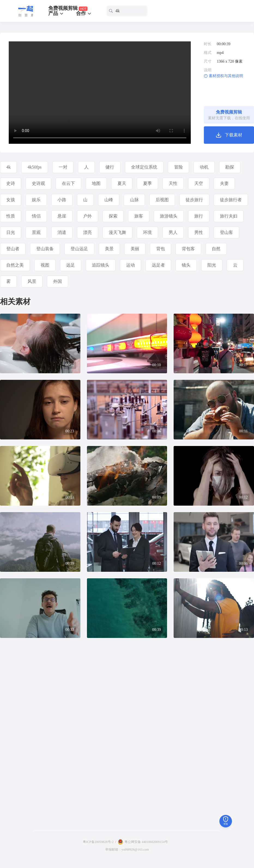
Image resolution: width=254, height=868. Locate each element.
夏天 (122, 183)
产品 (56, 13)
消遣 (62, 232)
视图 (45, 265)
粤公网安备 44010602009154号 (146, 842)
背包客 (188, 249)
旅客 (139, 216)
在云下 (68, 183)
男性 (199, 232)
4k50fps (35, 167)
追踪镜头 (101, 265)
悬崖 (62, 216)
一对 (63, 167)
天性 (173, 183)
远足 (71, 265)
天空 (199, 183)
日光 (11, 232)
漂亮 (87, 232)
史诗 (11, 183)
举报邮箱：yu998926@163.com (127, 849)
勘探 (230, 167)
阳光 (212, 265)
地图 (96, 183)
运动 (131, 265)
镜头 (186, 265)
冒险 (179, 167)
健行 (110, 167)
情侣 (36, 216)
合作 (84, 13)
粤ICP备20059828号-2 (98, 842)
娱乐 (36, 200)
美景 (109, 249)
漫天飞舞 (117, 232)
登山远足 (79, 249)
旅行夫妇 (229, 216)
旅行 (199, 216)
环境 (147, 232)
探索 (113, 216)
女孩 (11, 200)
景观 (36, 232)
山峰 (109, 200)
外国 (58, 281)
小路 (62, 200)
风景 (32, 281)
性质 (11, 216)
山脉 (134, 200)
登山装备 (45, 249)
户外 (87, 216)
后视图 (162, 200)
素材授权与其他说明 (226, 76)
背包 (161, 249)
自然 (216, 249)
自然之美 (15, 265)
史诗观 (38, 183)
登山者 (13, 249)
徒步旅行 (194, 200)
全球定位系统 (144, 167)
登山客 (226, 232)
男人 (173, 232)
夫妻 (224, 183)
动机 (204, 167)
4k (8, 167)
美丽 (135, 249)
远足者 (158, 265)
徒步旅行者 (231, 200)
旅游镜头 (169, 216)
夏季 (147, 183)
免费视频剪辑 (68, 8)
